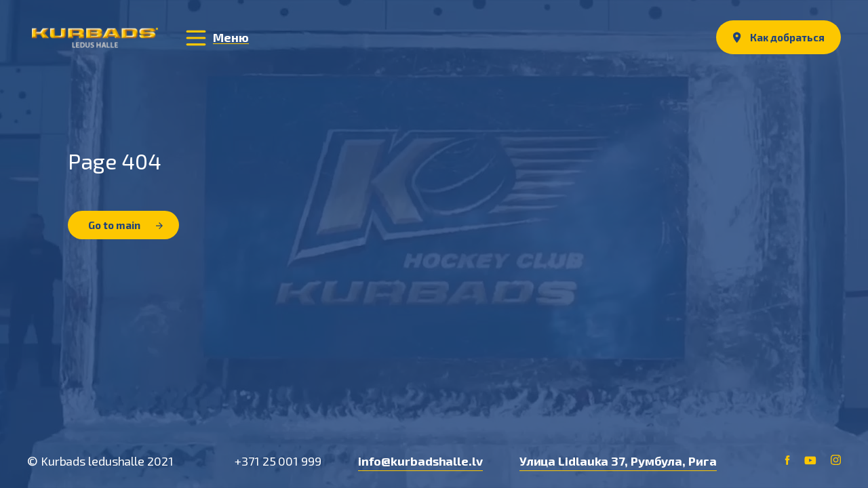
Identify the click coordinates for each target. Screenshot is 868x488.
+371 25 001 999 (278, 461)
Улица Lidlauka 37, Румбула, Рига (618, 461)
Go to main (125, 225)
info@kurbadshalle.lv (420, 461)
